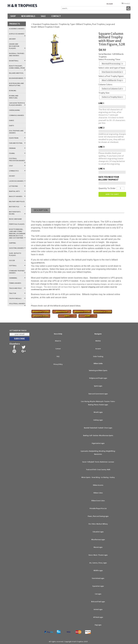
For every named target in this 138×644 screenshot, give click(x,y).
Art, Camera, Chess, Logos (98, 563)
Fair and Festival (17, 143)
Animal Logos (98, 609)
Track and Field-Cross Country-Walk (98, 470)
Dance (12, 120)
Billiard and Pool (16, 73)
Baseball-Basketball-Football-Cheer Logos (98, 428)
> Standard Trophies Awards (44, 24)
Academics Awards (17, 29)
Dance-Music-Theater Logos (98, 555)
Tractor (17, 293)
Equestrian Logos (98, 586)
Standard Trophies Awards (17, 272)
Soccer (17, 260)
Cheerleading (14, 110)
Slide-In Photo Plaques (15, 254)
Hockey (12, 176)
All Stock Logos (98, 617)
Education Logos (98, 532)
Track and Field (17, 288)
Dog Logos (98, 625)
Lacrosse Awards (17, 181)
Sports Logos (98, 386)
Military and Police (17, 202)
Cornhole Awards (17, 115)
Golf (17, 166)
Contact (56, 16)
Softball (17, 266)
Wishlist (98, 341)
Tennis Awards (15, 283)
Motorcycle (17, 207)
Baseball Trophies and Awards (17, 55)
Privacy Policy (58, 364)
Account (110, 4)
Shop (13, 16)
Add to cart (112, 194)
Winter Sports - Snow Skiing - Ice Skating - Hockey (98, 477)
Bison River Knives (17, 78)
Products (15, 24)
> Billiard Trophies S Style (48, 27)
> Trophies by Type (66, 24)
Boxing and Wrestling (14, 97)
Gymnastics (17, 171)
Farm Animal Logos (98, 578)
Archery (12, 39)
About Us (58, 341)
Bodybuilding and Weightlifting (16, 84)
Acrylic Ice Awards (17, 35)
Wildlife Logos (98, 571)
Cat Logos (98, 594)
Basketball (17, 61)
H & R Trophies (22, 6)
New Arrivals (28, 16)
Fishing (17, 153)
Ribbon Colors (98, 493)
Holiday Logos (98, 420)
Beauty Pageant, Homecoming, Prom (17, 68)
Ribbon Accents (98, 485)
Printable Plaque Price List (98, 509)
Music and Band (15, 219)
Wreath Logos (98, 412)
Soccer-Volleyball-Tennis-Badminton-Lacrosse (98, 462)
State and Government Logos (98, 394)
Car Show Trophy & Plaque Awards (17, 104)
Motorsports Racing (17, 213)
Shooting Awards (17, 248)
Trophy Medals (17, 298)
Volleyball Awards (17, 304)
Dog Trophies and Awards (17, 132)
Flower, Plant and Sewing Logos (98, 516)
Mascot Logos (98, 547)
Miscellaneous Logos (98, 540)
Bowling (13, 91)
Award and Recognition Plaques (17, 46)
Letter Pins (17, 186)
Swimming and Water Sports (98, 371)
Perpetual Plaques (17, 224)
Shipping (12, 243)
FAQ (58, 357)
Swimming (17, 278)
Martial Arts (17, 191)
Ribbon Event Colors (98, 501)
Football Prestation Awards (17, 160)
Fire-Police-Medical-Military (98, 524)
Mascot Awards (17, 196)
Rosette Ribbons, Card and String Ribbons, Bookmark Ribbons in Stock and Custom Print (17, 234)
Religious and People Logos (98, 378)
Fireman (17, 148)
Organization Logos (98, 443)
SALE (43, 16)
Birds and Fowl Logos (98, 602)
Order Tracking (98, 357)
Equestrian (17, 138)
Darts (12, 126)
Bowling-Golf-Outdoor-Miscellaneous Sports (98, 436)
